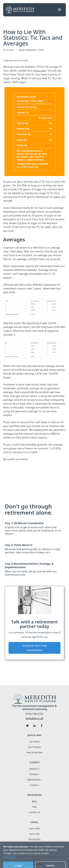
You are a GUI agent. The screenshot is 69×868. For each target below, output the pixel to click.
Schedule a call (34, 718)
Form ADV (34, 829)
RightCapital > (34, 780)
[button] (60, 10)
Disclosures (35, 839)
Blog (34, 801)
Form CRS (34, 834)
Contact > (34, 785)
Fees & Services (35, 753)
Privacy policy (35, 845)
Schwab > (34, 774)
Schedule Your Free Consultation (35, 648)
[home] (20, 10)
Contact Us (34, 812)
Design (40, 864)
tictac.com (40, 71)
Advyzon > (34, 769)
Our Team (35, 742)
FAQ (35, 807)
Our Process (34, 747)
